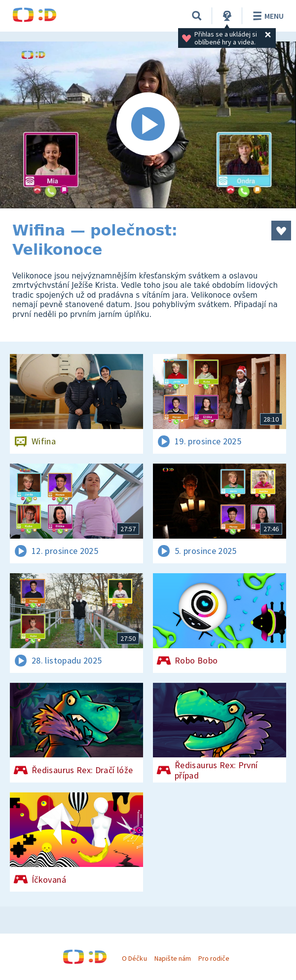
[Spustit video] (148, 125)
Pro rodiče (214, 958)
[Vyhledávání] (197, 16)
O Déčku (134, 958)
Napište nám (173, 958)
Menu (267, 16)
